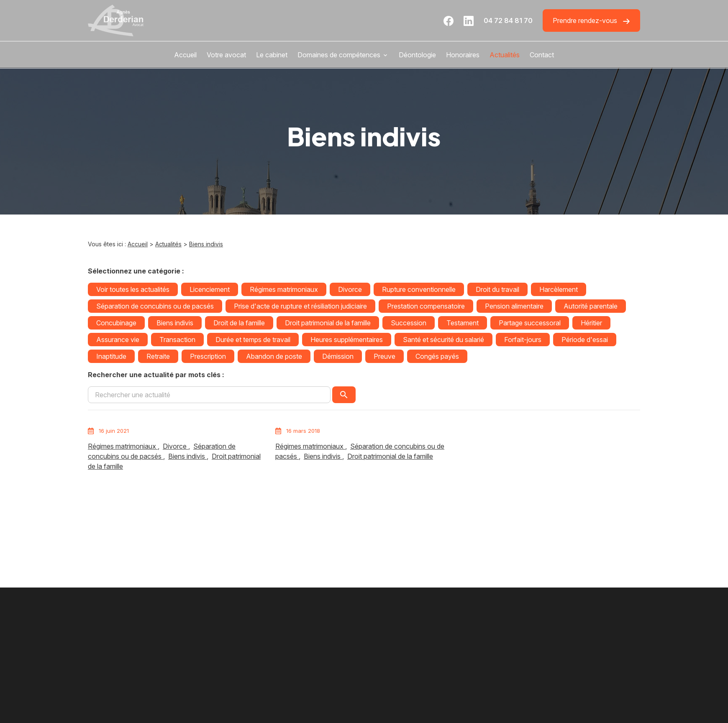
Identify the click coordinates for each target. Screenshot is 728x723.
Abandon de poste (274, 356)
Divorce (350, 289)
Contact (542, 55)
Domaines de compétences (339, 55)
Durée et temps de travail (253, 340)
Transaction (177, 340)
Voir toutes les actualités (133, 289)
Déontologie (417, 55)
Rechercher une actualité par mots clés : (156, 375)
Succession (409, 323)
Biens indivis (206, 244)
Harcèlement (559, 289)
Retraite (158, 356)
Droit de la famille (239, 323)
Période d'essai (585, 340)
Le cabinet (272, 55)
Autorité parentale (591, 306)
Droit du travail (497, 289)
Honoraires (463, 55)
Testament (463, 323)
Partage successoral (530, 323)
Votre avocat (226, 55)
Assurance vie (118, 340)
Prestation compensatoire (426, 306)
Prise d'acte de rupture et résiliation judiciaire (300, 306)
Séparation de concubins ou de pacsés (155, 306)
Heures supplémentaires (347, 340)
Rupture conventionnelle (419, 289)
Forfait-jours (523, 340)
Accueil (185, 55)
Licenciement (210, 289)
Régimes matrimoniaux (284, 289)
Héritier (591, 323)
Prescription (208, 356)
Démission (338, 356)
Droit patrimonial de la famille (328, 323)
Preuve (385, 356)
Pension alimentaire (514, 306)
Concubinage (116, 323)
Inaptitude (111, 356)
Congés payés (437, 356)
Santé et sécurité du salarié (443, 340)
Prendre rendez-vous (591, 21)
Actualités (505, 55)
